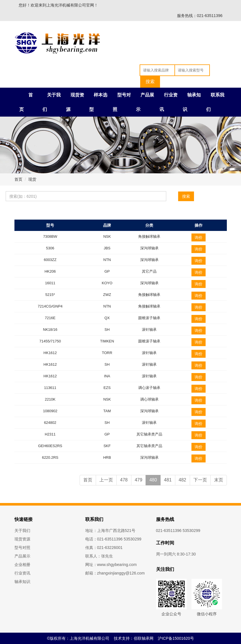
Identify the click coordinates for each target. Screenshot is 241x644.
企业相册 (22, 565)
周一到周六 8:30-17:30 (176, 554)
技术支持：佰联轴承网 (134, 638)
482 (183, 480)
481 (168, 480)
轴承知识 (22, 582)
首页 (18, 179)
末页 (219, 480)
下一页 (200, 480)
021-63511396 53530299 (178, 531)
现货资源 (22, 539)
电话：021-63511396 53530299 (113, 539)
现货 (32, 179)
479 (139, 480)
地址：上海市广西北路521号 (110, 531)
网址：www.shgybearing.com (111, 565)
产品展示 (22, 556)
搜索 (186, 196)
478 (124, 480)
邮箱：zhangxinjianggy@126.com (115, 573)
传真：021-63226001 (104, 548)
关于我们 (22, 531)
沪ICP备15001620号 (176, 638)
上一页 (106, 480)
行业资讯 (22, 573)
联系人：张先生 (99, 556)
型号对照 (22, 548)
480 (153, 480)
